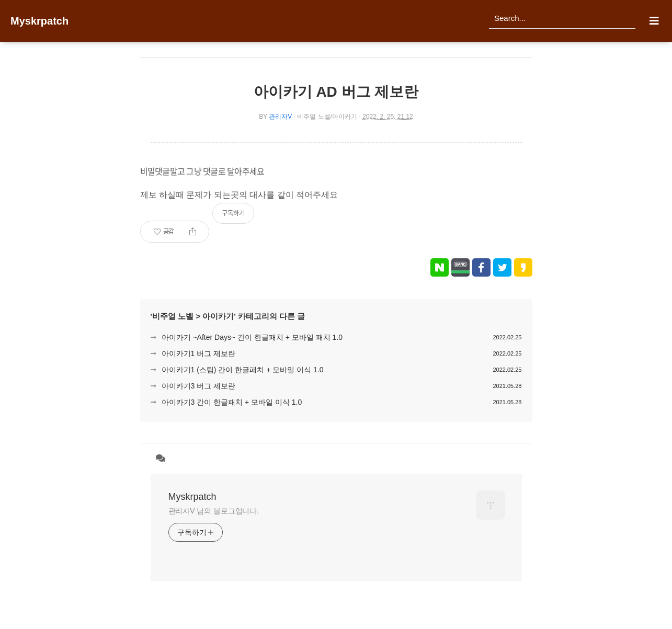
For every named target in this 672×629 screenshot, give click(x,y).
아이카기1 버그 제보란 (199, 353)
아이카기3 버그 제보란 (199, 386)
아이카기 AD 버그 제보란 (336, 92)
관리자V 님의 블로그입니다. (214, 511)
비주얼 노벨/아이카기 (327, 117)
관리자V (280, 117)
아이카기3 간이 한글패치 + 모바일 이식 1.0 (232, 402)
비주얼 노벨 (173, 316)
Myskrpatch (39, 21)
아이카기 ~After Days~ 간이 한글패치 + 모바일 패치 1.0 (252, 337)
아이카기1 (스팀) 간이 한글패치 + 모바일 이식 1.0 (243, 370)
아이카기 (218, 316)
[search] (562, 18)
